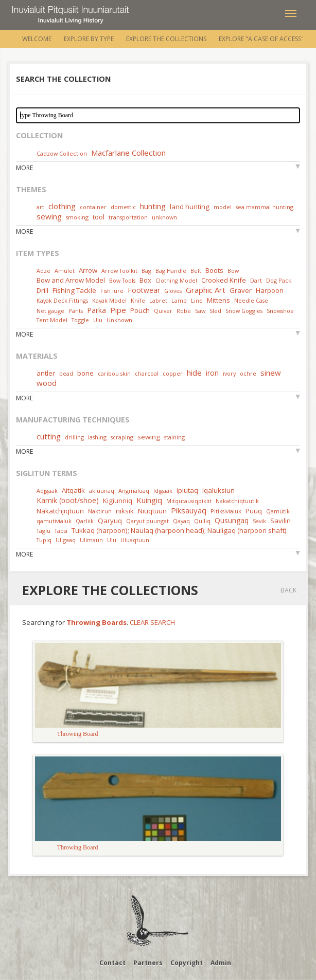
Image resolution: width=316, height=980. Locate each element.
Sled (215, 311)
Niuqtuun (152, 511)
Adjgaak (47, 491)
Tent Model (52, 320)
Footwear (144, 290)
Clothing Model (176, 280)
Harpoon (270, 290)
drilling (74, 437)
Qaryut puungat (147, 521)
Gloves (173, 291)
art (40, 207)
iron (212, 373)
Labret (158, 300)
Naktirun (100, 511)
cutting (49, 436)
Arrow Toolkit (119, 271)
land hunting (190, 207)
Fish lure (112, 291)
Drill (42, 290)
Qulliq (202, 521)
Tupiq (44, 540)
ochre (248, 373)
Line (197, 300)
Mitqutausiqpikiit (189, 501)
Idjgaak (163, 491)
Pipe (118, 310)
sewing (49, 216)
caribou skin (114, 373)
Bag (146, 271)
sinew (271, 373)
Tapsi (61, 531)
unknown (164, 217)
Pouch (140, 310)
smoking (77, 217)
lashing (97, 437)
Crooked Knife (224, 280)
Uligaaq (66, 540)
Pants (76, 311)
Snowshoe (280, 311)
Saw (200, 311)
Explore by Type (89, 39)
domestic (123, 207)
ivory (229, 373)
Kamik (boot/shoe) (68, 500)
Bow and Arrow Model (71, 280)
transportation (128, 217)
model (223, 207)
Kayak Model (109, 300)
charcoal (147, 373)
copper (173, 373)
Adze (43, 271)
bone (85, 373)
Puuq (254, 511)
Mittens (218, 300)
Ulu (98, 320)
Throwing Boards (96, 622)
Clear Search (152, 622)
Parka (96, 310)
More (24, 168)
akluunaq (102, 491)
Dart (256, 280)
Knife (138, 300)
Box (145, 280)
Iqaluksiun (218, 490)
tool (99, 217)
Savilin (280, 521)
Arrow (88, 270)
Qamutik (278, 511)
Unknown (119, 320)
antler (46, 373)
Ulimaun (91, 540)
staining (174, 437)
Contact (112, 963)
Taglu (43, 531)
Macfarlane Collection (128, 153)
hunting (153, 206)
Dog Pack (279, 280)
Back (288, 590)
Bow (233, 271)
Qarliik (85, 521)
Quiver (163, 311)
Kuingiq (149, 500)
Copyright (187, 963)
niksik (125, 511)
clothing (62, 206)
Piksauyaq (189, 510)
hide (194, 373)
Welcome (37, 39)
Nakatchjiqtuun (60, 511)
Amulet (65, 271)
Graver (241, 290)
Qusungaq (232, 520)
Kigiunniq (118, 501)
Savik (259, 521)
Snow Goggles (244, 311)
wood (47, 383)
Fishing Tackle (74, 290)
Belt (196, 271)
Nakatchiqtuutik (237, 501)
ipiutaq (187, 490)
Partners (148, 963)
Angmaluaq (134, 491)
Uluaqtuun (135, 540)
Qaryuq (110, 521)
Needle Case (251, 300)
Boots (214, 270)
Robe (184, 311)
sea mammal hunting (265, 207)
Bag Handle (171, 271)
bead (66, 373)
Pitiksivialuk (226, 511)
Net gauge (50, 311)
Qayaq (181, 521)
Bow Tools (122, 280)
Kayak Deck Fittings (62, 300)
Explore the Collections (166, 39)
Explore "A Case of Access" (261, 39)
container (93, 207)
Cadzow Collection (62, 153)
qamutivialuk (54, 521)
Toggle (80, 320)
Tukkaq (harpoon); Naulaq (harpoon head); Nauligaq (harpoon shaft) (179, 530)
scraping (122, 437)
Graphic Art (206, 290)
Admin (221, 963)
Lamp (179, 300)
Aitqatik (73, 490)
